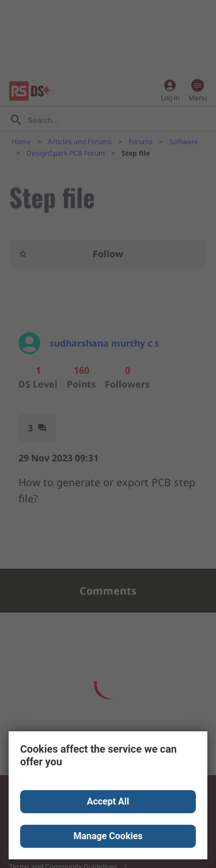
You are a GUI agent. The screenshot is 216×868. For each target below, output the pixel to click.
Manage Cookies (108, 836)
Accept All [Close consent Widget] (108, 801)
